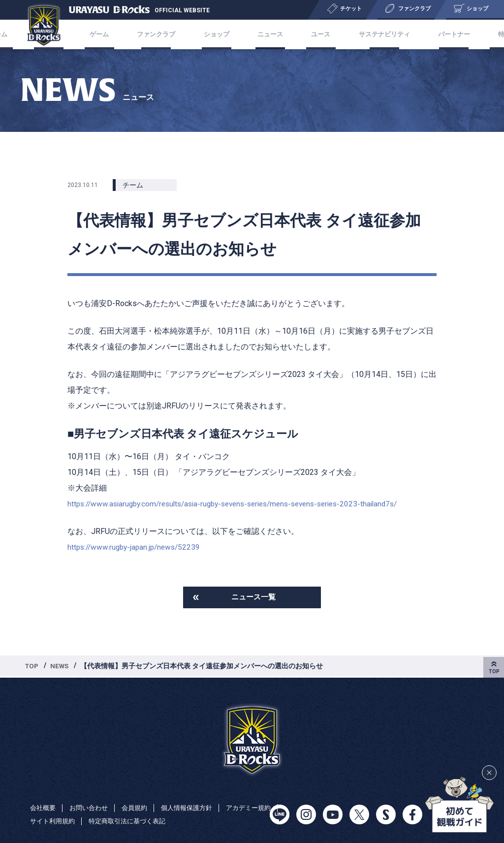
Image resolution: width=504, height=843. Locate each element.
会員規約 (140, 808)
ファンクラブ (176, 34)
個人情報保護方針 (195, 808)
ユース (310, 34)
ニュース (270, 34)
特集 (464, 34)
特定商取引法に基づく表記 (195, 821)
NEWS (61, 667)
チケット (90, 34)
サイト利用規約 (116, 821)
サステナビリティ (363, 34)
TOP (32, 667)
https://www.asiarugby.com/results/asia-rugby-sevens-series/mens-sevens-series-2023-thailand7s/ (244, 504)
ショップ (226, 34)
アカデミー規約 (54, 821)
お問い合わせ (92, 808)
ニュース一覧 (253, 598)
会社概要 (44, 808)
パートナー (424, 34)
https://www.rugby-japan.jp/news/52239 (137, 547)
